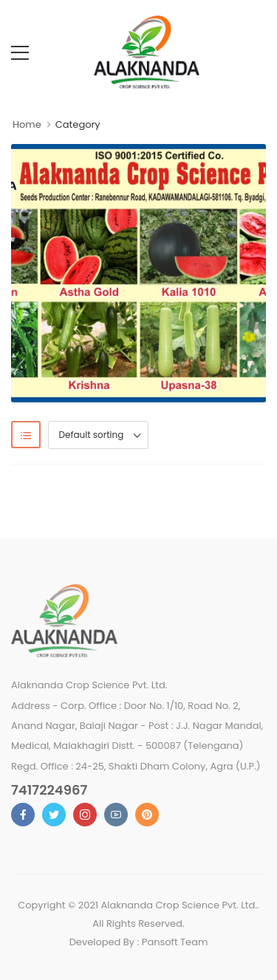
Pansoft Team (175, 942)
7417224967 (49, 790)
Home (27, 124)
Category (78, 124)
